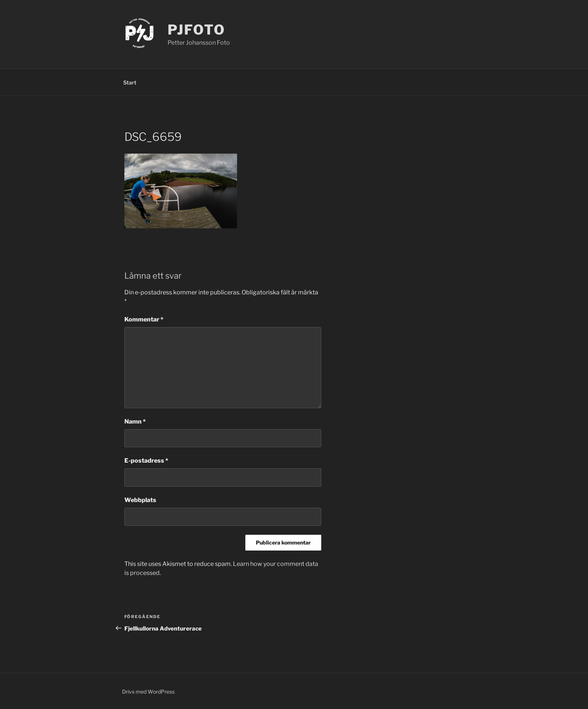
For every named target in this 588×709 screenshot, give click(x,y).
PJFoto (197, 30)
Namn (135, 422)
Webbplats (140, 500)
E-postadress (146, 461)
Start (130, 82)
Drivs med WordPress (148, 692)
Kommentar (144, 319)
